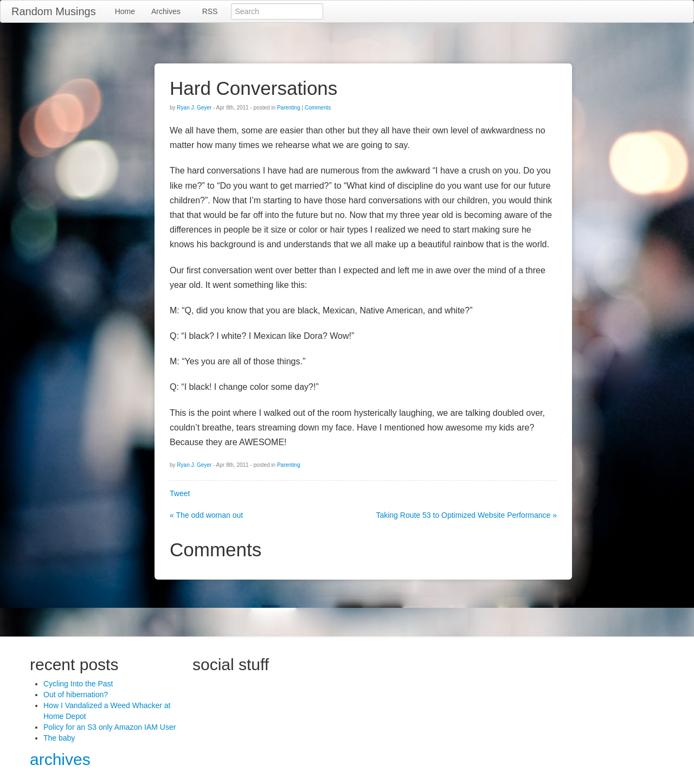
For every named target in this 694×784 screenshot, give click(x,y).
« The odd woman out (206, 515)
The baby (59, 738)
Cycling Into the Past (78, 684)
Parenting (289, 108)
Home (125, 11)
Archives (166, 11)
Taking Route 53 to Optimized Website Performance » (466, 515)
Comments (318, 108)
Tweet (180, 493)
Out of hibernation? (76, 695)
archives (60, 759)
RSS (210, 11)
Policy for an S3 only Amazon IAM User (110, 727)
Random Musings (54, 11)
